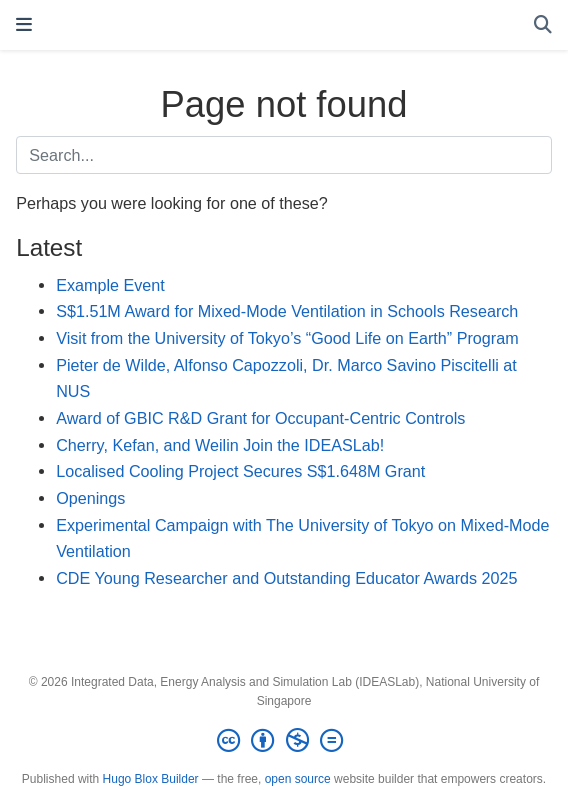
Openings (90, 498)
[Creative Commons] (284, 741)
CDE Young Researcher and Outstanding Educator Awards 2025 (286, 578)
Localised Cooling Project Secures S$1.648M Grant (240, 471)
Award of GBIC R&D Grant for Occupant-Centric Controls (260, 418)
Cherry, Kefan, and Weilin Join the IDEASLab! (220, 445)
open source (298, 779)
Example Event (110, 285)
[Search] (543, 25)
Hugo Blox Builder (151, 779)
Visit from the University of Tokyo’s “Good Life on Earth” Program (287, 338)
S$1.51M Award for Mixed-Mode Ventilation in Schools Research (287, 311)
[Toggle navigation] (24, 25)
